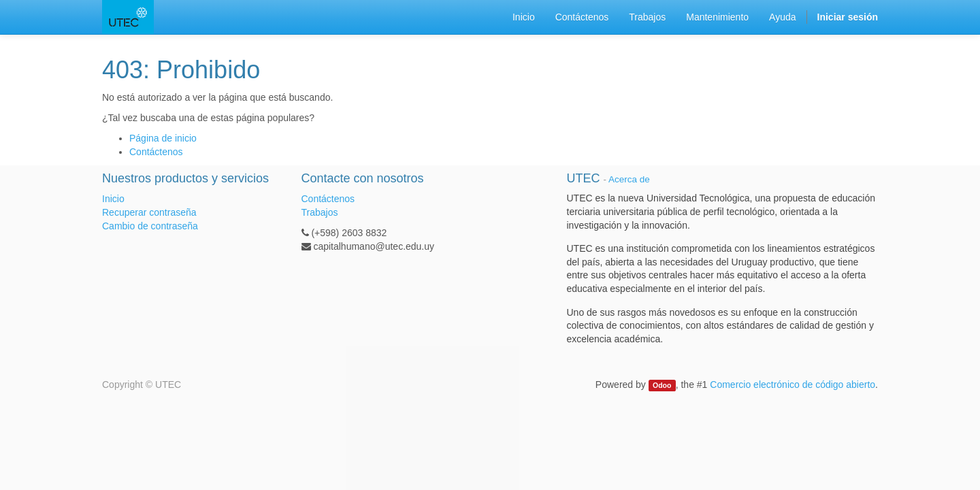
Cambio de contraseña (150, 226)
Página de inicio (163, 138)
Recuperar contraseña (149, 212)
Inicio (113, 199)
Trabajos (320, 212)
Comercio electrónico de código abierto (793, 385)
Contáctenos (156, 152)
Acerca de (629, 179)
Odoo (662, 385)
